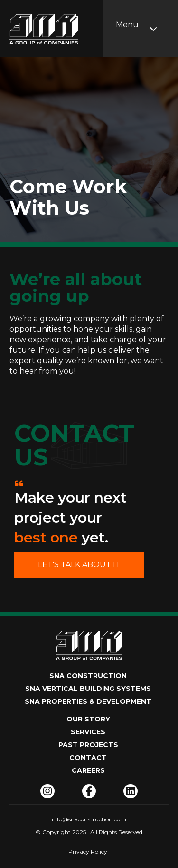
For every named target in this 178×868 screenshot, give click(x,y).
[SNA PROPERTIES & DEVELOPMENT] (89, 704)
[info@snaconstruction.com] (89, 819)
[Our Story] (89, 722)
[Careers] (89, 773)
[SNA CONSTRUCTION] (89, 678)
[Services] (89, 735)
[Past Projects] (89, 747)
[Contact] (89, 760)
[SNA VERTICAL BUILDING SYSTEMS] (89, 691)
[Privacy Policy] (88, 853)
